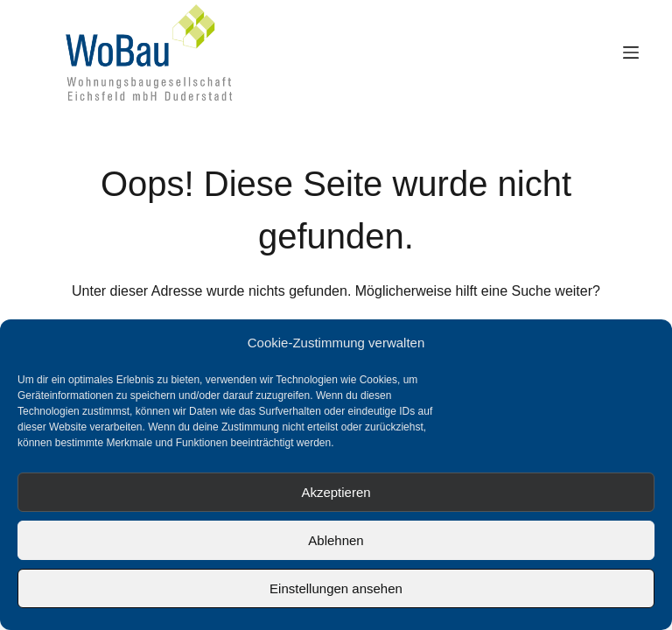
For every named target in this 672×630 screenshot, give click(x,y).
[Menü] (631, 52)
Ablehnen (336, 540)
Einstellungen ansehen (336, 588)
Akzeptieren (336, 492)
